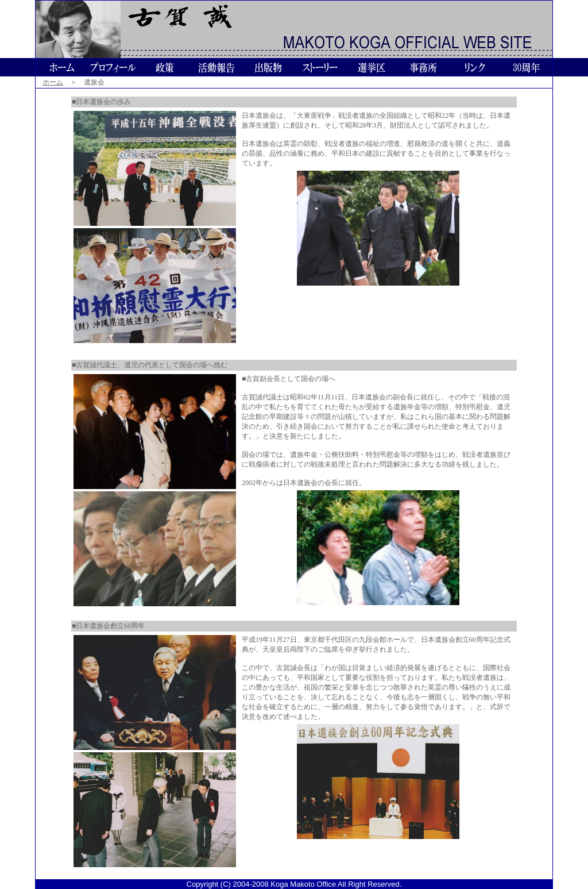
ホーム (53, 82)
